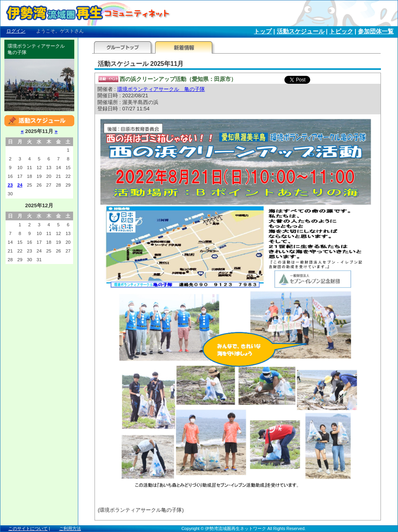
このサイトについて (28, 528)
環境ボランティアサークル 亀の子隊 (161, 89)
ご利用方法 (70, 528)
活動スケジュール (301, 31)
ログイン (16, 31)
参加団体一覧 (376, 31)
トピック (341, 31)
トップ (263, 31)
